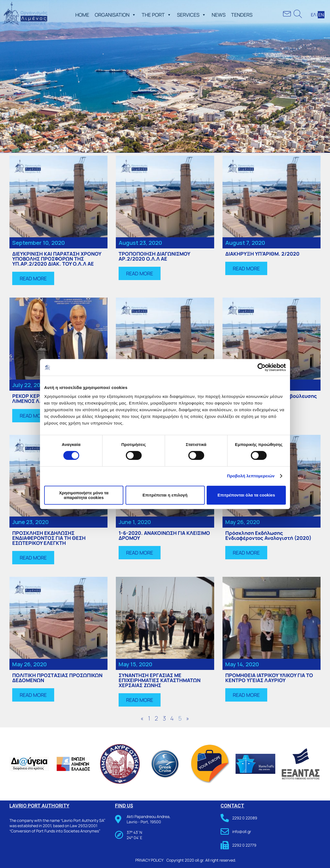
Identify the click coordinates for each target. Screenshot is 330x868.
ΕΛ (313, 15)
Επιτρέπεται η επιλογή (165, 495)
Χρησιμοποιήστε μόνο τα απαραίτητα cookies (84, 495)
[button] (133, 15)
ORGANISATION (115, 15)
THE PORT (157, 15)
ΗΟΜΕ (82, 15)
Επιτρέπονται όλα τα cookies (246, 495)
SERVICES (192, 15)
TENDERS (242, 15)
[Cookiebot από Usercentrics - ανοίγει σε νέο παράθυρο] (262, 367)
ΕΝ (321, 15)
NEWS (219, 15)
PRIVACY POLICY (149, 860)
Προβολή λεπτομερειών (251, 476)
